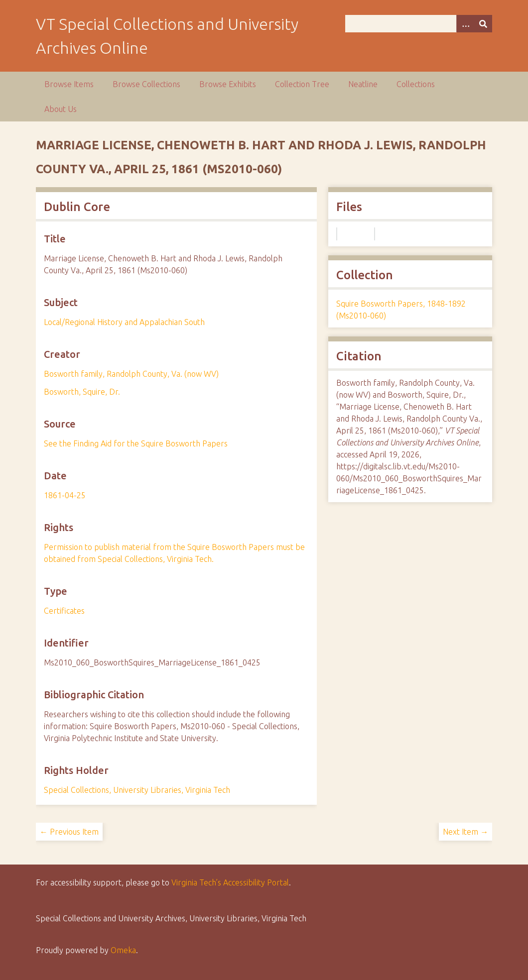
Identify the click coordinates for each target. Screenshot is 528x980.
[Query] (419, 24)
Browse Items (69, 84)
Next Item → (465, 832)
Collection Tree (302, 84)
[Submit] (483, 24)
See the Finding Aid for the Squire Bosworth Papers (136, 443)
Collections (416, 84)
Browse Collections (146, 84)
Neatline (363, 84)
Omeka (123, 950)
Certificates (64, 611)
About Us (61, 109)
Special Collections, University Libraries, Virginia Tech (137, 790)
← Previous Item (69, 832)
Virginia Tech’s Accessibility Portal (230, 882)
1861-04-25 (65, 495)
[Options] (465, 24)
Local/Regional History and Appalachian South (124, 322)
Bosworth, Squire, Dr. (82, 392)
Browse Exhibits (228, 84)
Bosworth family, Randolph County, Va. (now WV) (131, 374)
